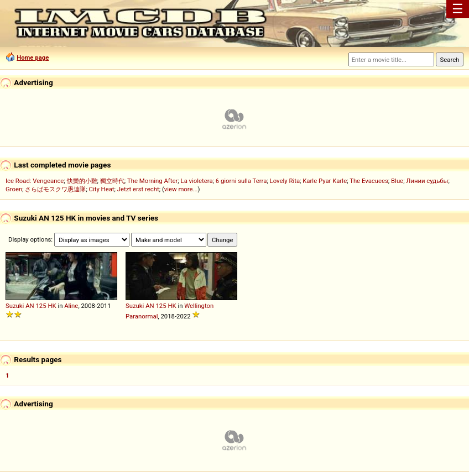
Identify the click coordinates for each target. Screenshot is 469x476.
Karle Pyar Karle (325, 181)
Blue (397, 181)
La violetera (197, 181)
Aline (71, 306)
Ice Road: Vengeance (35, 181)
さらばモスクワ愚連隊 (55, 189)
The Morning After (152, 181)
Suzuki (15, 306)
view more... (181, 189)
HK (52, 306)
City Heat (102, 189)
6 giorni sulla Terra (241, 181)
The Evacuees (369, 181)
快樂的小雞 (82, 181)
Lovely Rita (285, 181)
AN (30, 306)
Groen (14, 189)
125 (41, 306)
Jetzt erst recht (138, 189)
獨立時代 (112, 181)
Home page (33, 57)
